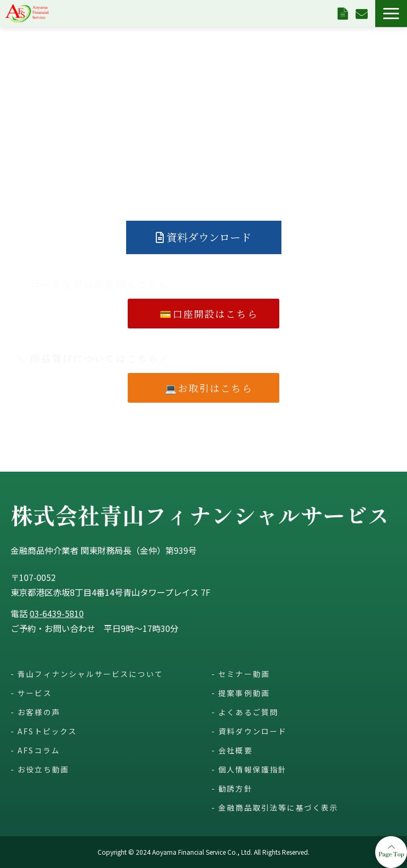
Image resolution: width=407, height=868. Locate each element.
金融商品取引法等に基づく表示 (278, 808)
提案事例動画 (244, 693)
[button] (391, 14)
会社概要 (236, 750)
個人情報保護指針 (253, 769)
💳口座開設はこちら (209, 314)
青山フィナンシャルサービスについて (90, 674)
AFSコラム (39, 750)
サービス (35, 693)
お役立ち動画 (43, 769)
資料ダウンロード (344, 13)
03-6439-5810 (57, 613)
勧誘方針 (236, 788)
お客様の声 (39, 712)
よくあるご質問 (248, 712)
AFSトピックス (47, 731)
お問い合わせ (363, 13)
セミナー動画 (244, 674)
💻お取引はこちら (214, 388)
